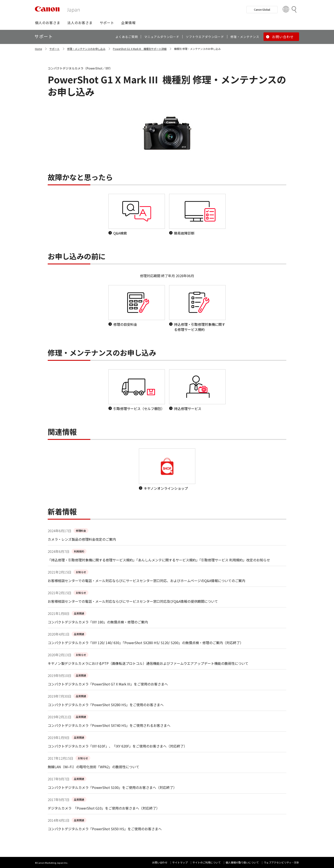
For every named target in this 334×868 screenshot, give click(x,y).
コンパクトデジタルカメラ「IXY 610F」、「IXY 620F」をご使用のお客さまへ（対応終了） (117, 746)
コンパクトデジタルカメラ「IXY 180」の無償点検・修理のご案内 (98, 622)
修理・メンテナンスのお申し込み (86, 49)
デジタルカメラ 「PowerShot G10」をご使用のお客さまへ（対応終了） (104, 808)
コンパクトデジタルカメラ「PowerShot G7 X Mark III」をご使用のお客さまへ (108, 684)
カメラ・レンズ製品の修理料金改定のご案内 (82, 539)
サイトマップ (180, 862)
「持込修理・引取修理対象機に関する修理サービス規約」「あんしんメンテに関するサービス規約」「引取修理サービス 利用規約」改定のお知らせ (159, 560)
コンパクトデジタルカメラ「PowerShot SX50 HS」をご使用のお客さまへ (105, 829)
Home (38, 49)
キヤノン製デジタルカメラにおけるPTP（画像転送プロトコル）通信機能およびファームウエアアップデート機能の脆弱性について (148, 663)
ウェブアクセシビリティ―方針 (281, 862)
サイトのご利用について (207, 862)
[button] (48, 23)
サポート (55, 49)
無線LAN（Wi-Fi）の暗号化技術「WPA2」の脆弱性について (94, 767)
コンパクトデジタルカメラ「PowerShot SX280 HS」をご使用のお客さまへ (106, 705)
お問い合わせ (160, 862)
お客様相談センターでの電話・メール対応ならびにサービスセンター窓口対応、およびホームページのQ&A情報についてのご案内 (146, 581)
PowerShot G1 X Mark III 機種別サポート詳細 (140, 49)
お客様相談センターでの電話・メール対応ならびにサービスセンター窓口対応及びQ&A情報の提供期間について (133, 601)
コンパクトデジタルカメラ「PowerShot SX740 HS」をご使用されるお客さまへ (109, 725)
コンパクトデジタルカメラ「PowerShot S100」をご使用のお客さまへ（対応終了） (112, 787)
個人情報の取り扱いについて (242, 862)
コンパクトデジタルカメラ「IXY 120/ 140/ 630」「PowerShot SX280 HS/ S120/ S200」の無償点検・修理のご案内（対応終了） (145, 643)
